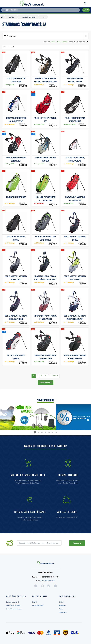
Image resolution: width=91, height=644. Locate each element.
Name (53, 42)
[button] (35, 432)
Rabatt (65, 42)
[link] (30, 509)
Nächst (55, 376)
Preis (59, 42)
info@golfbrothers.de (48, 580)
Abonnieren (77, 543)
